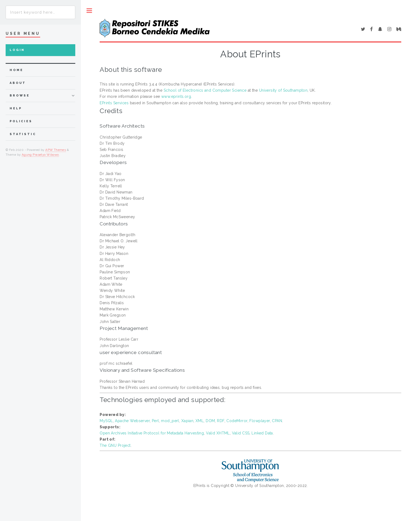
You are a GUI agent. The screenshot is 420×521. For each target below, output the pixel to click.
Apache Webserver (132, 421)
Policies (21, 121)
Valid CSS (241, 433)
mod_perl (170, 421)
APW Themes (56, 150)
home (16, 70)
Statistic (23, 134)
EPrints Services (114, 103)
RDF (221, 421)
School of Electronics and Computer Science (205, 90)
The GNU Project (115, 445)
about (18, 83)
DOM (210, 421)
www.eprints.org (176, 96)
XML (200, 421)
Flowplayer (260, 421)
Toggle (89, 11)
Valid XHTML (218, 433)
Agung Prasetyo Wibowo (40, 155)
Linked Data (262, 433)
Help (16, 108)
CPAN (277, 421)
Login (17, 50)
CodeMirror (237, 421)
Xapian (187, 421)
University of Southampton (283, 90)
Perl (155, 421)
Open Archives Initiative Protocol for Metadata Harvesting (152, 433)
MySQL (106, 421)
